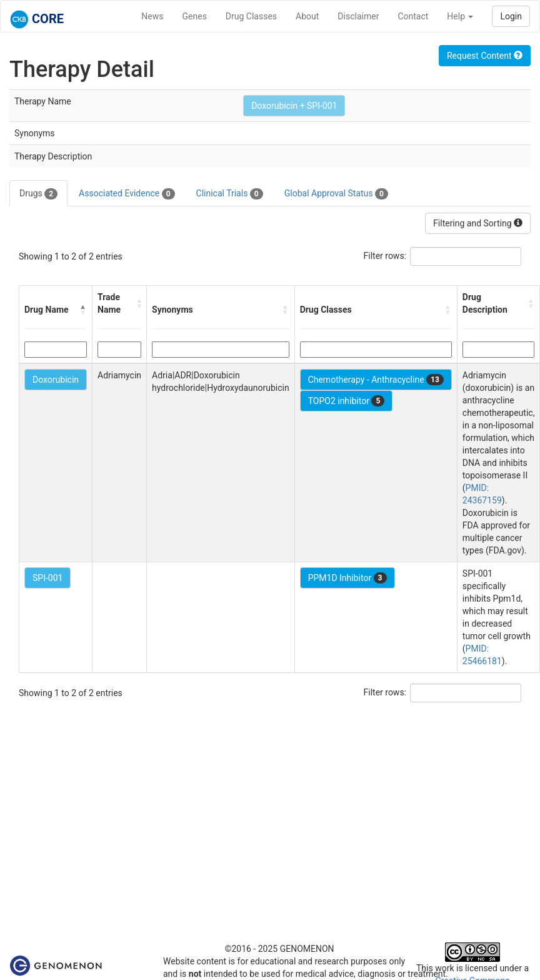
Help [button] (460, 16)
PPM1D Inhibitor (347, 578)
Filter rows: (385, 256)
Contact (413, 16)
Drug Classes (251, 16)
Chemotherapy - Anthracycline (376, 380)
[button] (83, 310)
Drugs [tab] (38, 194)
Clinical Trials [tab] (230, 194)
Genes (195, 16)
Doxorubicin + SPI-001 (294, 106)
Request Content (485, 56)
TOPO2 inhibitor (347, 401)
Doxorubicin (56, 380)
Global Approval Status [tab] (336, 194)
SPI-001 (47, 578)
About (307, 16)
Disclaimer (358, 16)
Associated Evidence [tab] (127, 194)
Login (511, 16)
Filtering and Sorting (478, 223)
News (152, 16)
